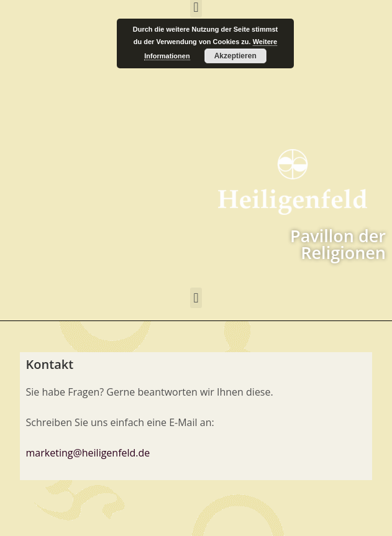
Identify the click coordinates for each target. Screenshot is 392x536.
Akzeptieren (235, 56)
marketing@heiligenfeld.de (88, 453)
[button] (196, 298)
